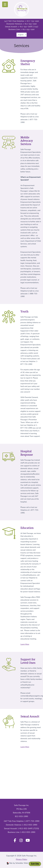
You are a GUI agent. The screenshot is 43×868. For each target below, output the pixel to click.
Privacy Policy (22, 859)
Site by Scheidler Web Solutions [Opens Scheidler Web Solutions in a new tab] (21, 863)
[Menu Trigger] (5, 4)
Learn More (25, 644)
